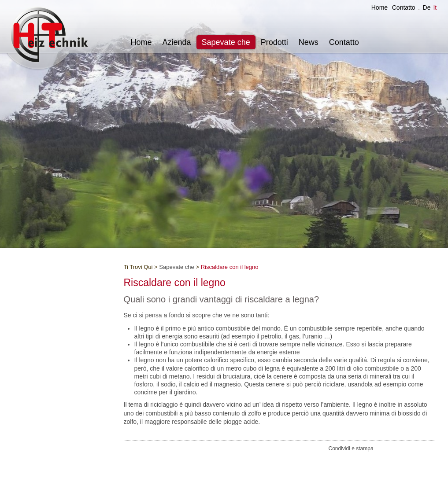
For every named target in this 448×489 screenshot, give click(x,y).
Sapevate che (226, 42)
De (427, 7)
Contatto (404, 7)
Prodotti (274, 42)
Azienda (177, 42)
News (309, 42)
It (435, 7)
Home (380, 7)
